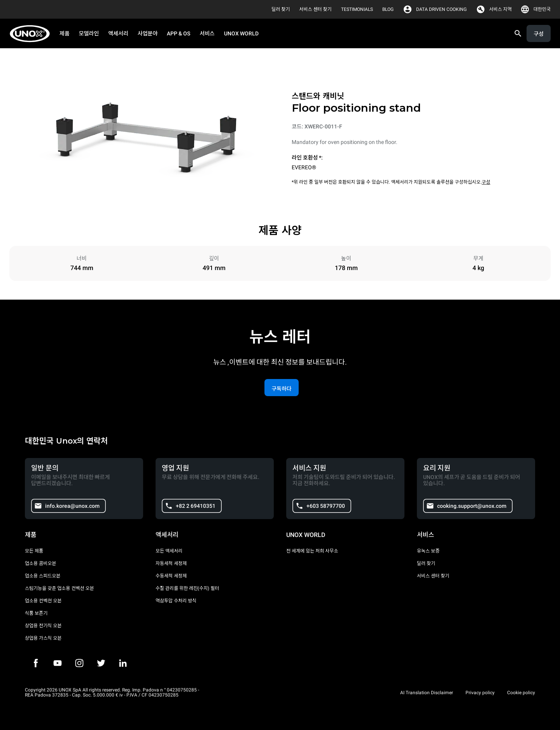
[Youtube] (58, 663)
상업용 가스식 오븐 (43, 638)
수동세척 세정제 (171, 576)
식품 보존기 (36, 613)
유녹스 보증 (428, 551)
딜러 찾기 (426, 563)
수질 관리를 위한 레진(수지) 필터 (187, 588)
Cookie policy (521, 693)
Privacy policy (480, 693)
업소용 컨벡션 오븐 (43, 601)
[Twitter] (101, 663)
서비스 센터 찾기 (433, 576)
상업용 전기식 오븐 (43, 626)
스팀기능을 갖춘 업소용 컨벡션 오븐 (59, 588)
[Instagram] (79, 663)
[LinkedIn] (123, 663)
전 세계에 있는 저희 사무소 (312, 551)
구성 (486, 182)
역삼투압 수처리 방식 (176, 601)
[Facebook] (36, 663)
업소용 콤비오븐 (40, 563)
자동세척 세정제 (171, 563)
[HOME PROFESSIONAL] (32, 34)
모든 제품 (34, 551)
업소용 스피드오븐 (43, 576)
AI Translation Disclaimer (427, 693)
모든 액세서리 (169, 551)
